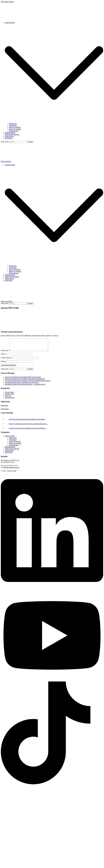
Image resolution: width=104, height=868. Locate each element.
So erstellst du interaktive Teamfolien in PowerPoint (22, 385)
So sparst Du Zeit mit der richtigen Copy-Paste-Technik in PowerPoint (28, 383)
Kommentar (5, 353)
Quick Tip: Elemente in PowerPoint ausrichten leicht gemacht (25, 381)
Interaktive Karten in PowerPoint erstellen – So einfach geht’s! (25, 387)
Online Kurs (13, 124)
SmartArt (8, 398)
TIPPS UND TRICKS (12, 135)
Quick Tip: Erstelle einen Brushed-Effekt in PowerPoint (23, 379)
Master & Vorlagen (15, 129)
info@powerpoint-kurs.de (11, 470)
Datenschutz (5, 411)
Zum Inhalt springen (7, 2)
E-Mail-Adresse (7, 360)
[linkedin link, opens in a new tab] (52, 591)
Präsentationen (14, 131)
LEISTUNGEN (10, 23)
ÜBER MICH (9, 136)
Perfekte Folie (9, 396)
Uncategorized (10, 400)
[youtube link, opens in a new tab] (52, 683)
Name (3, 356)
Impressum (4, 408)
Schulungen (13, 125)
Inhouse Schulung (15, 127)
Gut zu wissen (9, 395)
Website (3, 364)
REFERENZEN (10, 133)
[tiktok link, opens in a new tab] (52, 786)
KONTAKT (9, 138)
